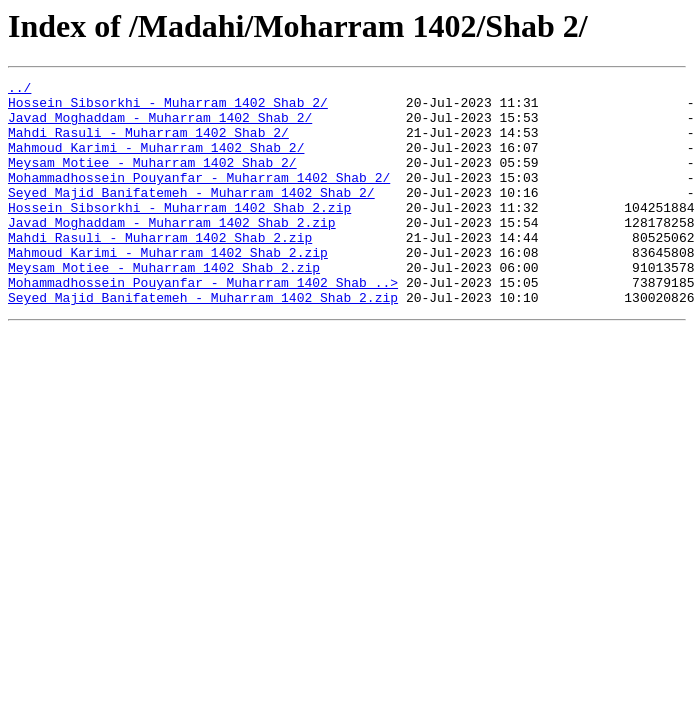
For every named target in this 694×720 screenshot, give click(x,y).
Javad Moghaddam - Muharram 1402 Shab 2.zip (172, 252)
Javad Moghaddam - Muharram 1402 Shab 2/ (160, 126)
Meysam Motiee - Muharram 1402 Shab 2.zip (164, 306)
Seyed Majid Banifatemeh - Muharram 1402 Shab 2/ (191, 216)
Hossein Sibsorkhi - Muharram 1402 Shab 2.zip (179, 234)
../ (19, 90)
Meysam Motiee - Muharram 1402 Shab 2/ (152, 180)
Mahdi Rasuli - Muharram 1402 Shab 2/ (148, 144)
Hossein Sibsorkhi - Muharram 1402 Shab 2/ (168, 108)
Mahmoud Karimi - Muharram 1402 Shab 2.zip (168, 288)
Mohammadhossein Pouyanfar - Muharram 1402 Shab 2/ (199, 198)
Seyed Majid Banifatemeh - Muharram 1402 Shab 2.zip (203, 342)
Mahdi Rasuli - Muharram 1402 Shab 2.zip (160, 270)
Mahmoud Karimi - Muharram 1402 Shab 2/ (156, 162)
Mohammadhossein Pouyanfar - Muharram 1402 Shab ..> (203, 324)
